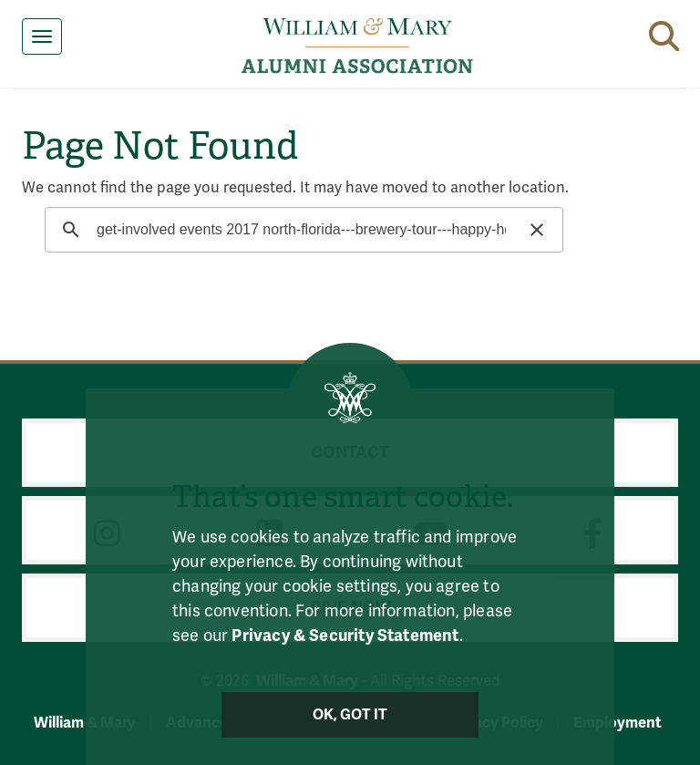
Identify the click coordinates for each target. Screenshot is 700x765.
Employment (618, 723)
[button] (664, 33)
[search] (301, 230)
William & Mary (85, 723)
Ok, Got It (350, 715)
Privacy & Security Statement (345, 636)
